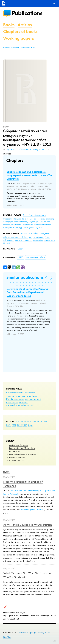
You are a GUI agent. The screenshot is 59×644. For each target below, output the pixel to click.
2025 (29, 421)
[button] (8, 283)
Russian (20, 249)
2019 (19, 425)
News (6, 472)
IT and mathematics (15, 399)
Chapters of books (20, 31)
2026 (23, 421)
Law (42, 222)
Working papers (18, 38)
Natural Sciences (17, 457)
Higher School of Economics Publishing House (25, 149)
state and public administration (20, 405)
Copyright (32, 632)
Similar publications (25, 277)
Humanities (14, 451)
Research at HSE (28, 48)
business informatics (15, 392)
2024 (34, 421)
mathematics (12, 402)
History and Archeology (13, 227)
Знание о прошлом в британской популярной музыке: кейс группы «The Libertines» (29, 175)
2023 (39, 421)
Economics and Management (35, 215)
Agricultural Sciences (19, 445)
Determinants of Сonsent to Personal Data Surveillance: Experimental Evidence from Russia (28, 292)
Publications (27, 13)
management (35, 399)
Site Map (7, 637)
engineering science (16, 396)
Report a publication (11, 48)
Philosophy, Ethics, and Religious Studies (20, 219)
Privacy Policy (44, 632)
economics (30, 392)
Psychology (34, 222)
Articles (25, 25)
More (31, 425)
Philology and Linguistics (33, 227)
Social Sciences (16, 461)
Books (9, 25)
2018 (25, 425)
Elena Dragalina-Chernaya (33, 509)
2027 (18, 421)
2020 (14, 425)
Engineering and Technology (22, 448)
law (26, 399)
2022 (45, 421)
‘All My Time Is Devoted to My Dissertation (27, 525)
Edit (54, 641)
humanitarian (32, 396)
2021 (9, 425)
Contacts (22, 632)
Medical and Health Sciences (23, 454)
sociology (23, 402)
